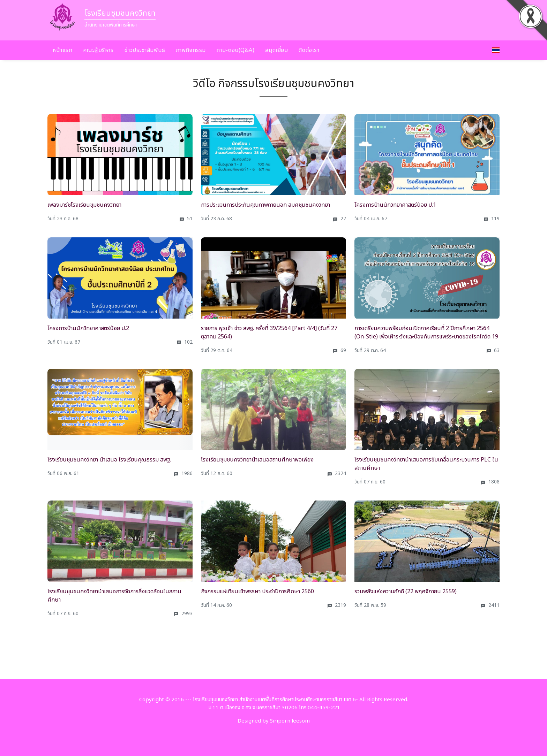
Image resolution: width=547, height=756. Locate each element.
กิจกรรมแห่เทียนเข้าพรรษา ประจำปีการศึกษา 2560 (257, 591)
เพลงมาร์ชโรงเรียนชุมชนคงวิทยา (84, 205)
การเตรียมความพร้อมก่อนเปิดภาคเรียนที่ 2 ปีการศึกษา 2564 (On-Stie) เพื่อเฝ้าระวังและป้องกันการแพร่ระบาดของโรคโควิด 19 (426, 333)
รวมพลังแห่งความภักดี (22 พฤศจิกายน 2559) (406, 591)
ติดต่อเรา (309, 50)
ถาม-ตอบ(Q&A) (236, 50)
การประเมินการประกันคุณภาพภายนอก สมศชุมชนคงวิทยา (265, 205)
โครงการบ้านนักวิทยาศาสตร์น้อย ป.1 (395, 205)
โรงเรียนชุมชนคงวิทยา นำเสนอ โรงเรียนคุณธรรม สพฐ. (109, 460)
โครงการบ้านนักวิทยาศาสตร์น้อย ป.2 (88, 328)
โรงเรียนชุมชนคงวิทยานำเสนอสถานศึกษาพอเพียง (257, 460)
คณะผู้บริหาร (98, 50)
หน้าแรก (62, 50)
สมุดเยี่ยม (276, 50)
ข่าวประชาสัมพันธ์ (145, 50)
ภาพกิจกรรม (191, 50)
